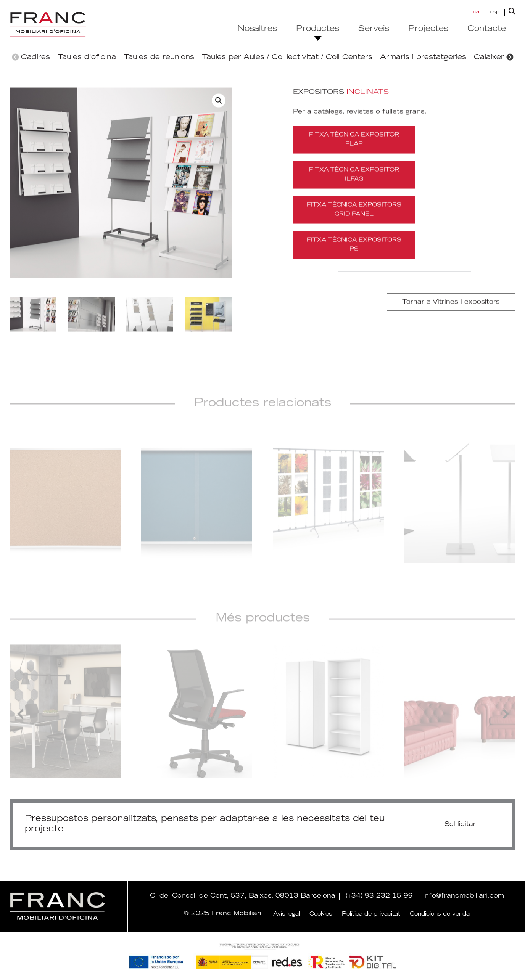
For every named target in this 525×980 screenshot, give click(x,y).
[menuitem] (474, 12)
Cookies (321, 914)
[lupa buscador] (512, 12)
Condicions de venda (440, 914)
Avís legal (287, 914)
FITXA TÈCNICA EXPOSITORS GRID (354, 215)
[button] (219, 105)
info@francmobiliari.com (464, 896)
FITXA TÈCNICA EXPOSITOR (354, 145)
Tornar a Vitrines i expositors (451, 307)
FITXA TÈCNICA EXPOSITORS (354, 250)
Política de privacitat (371, 914)
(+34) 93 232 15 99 (379, 896)
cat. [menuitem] (478, 12)
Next (510, 58)
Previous (15, 58)
